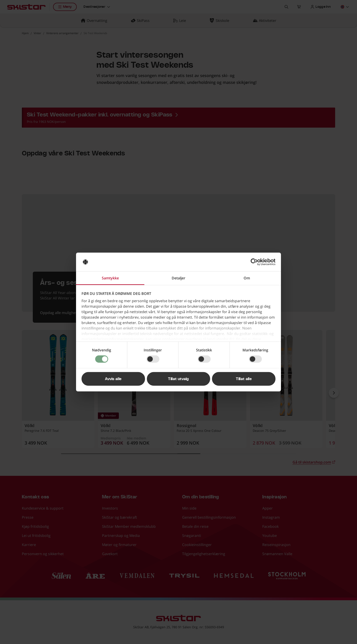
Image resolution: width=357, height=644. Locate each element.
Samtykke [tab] (110, 278)
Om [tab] (247, 278)
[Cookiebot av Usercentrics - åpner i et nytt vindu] (256, 262)
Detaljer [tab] (178, 278)
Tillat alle (244, 379)
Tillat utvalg (178, 379)
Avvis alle (113, 379)
